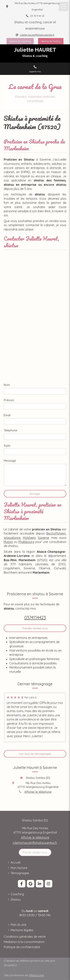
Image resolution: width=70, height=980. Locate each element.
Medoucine (36, 975)
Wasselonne (12, 538)
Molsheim (29, 538)
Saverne (43, 538)
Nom (7, 385)
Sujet (7, 446)
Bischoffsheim (56, 533)
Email (7, 415)
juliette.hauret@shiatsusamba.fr (35, 843)
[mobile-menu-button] (63, 7)
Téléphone (10, 430)
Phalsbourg (26, 542)
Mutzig (8, 542)
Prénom (9, 400)
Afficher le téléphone (38, 792)
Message (10, 461)
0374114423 (35, 617)
